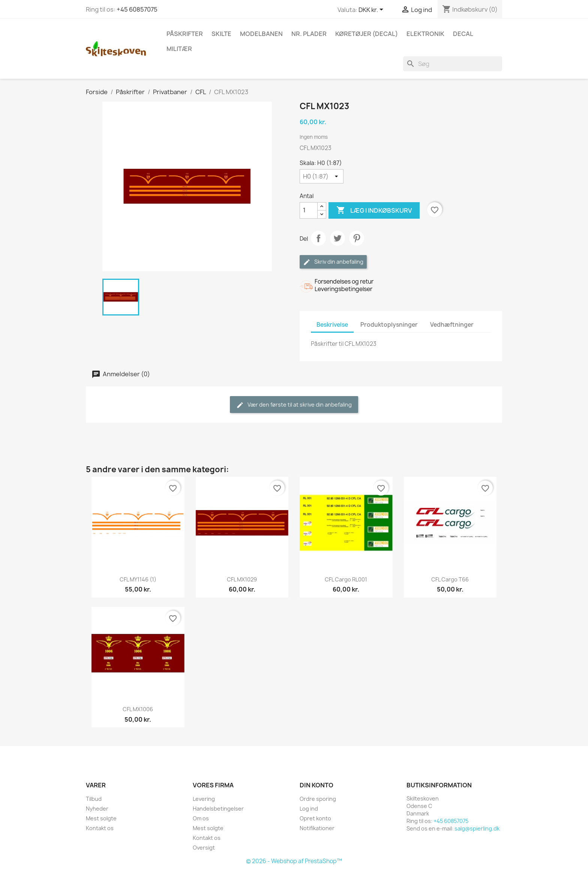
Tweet (337, 238)
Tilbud (94, 799)
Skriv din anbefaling (333, 262)
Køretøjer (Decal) (367, 34)
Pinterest (357, 238)
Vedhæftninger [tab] (452, 325)
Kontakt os (100, 828)
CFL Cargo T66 (450, 579)
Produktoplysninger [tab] (389, 325)
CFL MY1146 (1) (138, 579)
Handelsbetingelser (218, 809)
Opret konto (315, 818)
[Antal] (309, 210)
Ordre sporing (318, 799)
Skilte (221, 34)
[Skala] (322, 176)
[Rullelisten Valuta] (372, 10)
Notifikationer (317, 828)
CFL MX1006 (138, 709)
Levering (204, 799)
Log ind (309, 809)
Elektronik (425, 34)
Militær (179, 49)
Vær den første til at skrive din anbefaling (294, 405)
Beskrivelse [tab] (332, 325)
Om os (201, 818)
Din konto (316, 785)
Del (318, 238)
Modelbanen (261, 34)
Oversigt (204, 848)
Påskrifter (185, 34)
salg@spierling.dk (477, 828)
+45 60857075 (137, 9)
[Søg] (453, 64)
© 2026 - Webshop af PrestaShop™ (294, 861)
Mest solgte (101, 818)
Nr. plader (309, 34)
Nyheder (97, 809)
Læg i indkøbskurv (374, 210)
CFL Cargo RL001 (346, 579)
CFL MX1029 (242, 579)
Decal (463, 34)
